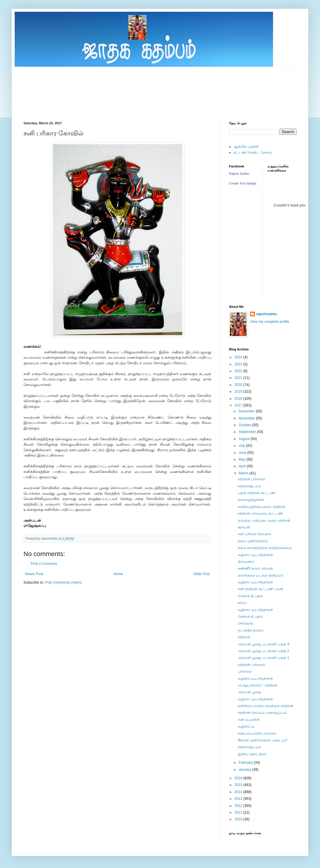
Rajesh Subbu (239, 174)
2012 (239, 806)
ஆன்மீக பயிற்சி (246, 147)
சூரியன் (244, 527)
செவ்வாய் (246, 623)
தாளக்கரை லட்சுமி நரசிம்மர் (260, 575)
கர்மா (242, 603)
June (243, 453)
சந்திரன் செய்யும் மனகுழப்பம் (262, 713)
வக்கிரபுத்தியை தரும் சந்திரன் (262, 507)
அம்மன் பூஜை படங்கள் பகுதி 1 (263, 658)
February (246, 763)
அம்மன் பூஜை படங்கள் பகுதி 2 (263, 651)
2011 (239, 812)
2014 (239, 792)
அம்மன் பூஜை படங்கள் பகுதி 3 (263, 644)
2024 (239, 357)
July (242, 446)
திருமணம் (246, 562)
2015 (239, 785)
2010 (239, 819)
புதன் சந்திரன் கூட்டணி (257, 493)
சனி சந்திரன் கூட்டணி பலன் (261, 589)
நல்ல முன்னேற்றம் (253, 541)
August (245, 439)
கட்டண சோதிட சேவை (252, 152)
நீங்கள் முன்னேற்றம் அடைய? (262, 740)
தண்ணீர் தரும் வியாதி (255, 568)
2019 (239, 392)
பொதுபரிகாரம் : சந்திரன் (258, 685)
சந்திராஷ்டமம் (250, 486)
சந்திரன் (244, 637)
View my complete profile (270, 322)
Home (118, 574)
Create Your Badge (243, 183)
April (243, 466)
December (247, 411)
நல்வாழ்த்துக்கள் (251, 500)
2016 (239, 778)
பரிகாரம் (245, 671)
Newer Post (34, 574)
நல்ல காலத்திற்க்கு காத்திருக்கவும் (265, 548)
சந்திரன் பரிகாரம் (252, 479)
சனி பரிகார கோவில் (254, 534)
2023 (239, 364)
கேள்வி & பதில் (250, 596)
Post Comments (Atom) (63, 582)
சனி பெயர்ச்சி (249, 720)
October (245, 425)
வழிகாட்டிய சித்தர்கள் (255, 555)
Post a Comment (44, 564)
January (245, 770)
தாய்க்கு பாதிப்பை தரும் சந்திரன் (264, 521)
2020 (239, 385)
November (247, 418)
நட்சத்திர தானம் (251, 630)
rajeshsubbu (50, 538)
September (248, 432)
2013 (239, 799)
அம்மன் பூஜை (249, 692)
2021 (239, 378)
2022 (239, 371)
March (244, 473)
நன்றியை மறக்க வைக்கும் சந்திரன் (266, 706)
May (242, 459)
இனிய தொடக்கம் (252, 754)
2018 (239, 399)
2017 (239, 405)
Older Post (202, 574)
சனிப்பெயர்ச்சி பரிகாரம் (257, 733)
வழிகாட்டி (246, 726)
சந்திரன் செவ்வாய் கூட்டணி (260, 513)
